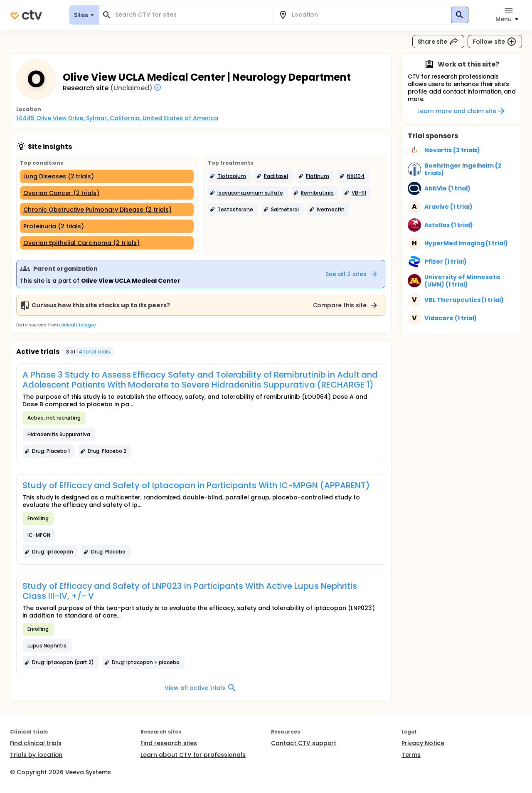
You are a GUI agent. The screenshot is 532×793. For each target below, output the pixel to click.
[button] (229, 176)
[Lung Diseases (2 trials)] (107, 176)
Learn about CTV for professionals (193, 755)
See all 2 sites (352, 274)
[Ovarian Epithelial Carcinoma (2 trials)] (107, 243)
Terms (411, 755)
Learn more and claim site (462, 111)
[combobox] (191, 15)
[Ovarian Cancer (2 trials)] (107, 193)
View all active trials (201, 688)
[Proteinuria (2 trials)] (107, 226)
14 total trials (94, 352)
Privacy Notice (423, 743)
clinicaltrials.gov (77, 325)
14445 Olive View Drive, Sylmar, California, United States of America (117, 118)
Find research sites (169, 743)
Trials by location (36, 755)
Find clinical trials (36, 743)
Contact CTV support (304, 743)
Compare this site (346, 305)
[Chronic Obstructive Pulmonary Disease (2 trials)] (107, 210)
